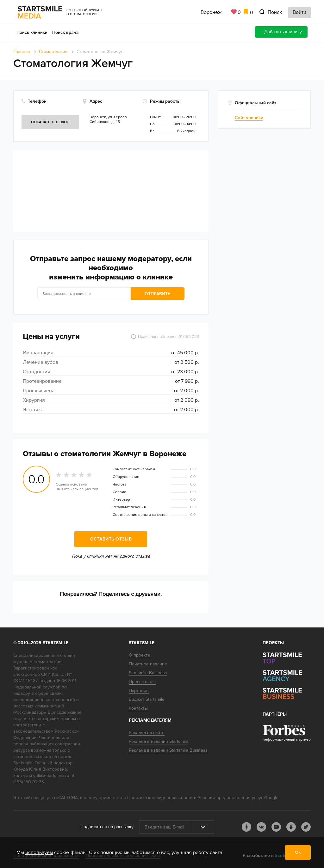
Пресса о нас (142, 682)
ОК (298, 852)
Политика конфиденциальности (160, 798)
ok (291, 827)
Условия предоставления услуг (230, 798)
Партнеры (139, 691)
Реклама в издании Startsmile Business (168, 750)
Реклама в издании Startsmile (159, 741)
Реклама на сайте (147, 733)
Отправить (158, 294)
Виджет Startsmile (147, 699)
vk (261, 827)
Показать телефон (50, 122)
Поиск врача (65, 32)
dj (246, 827)
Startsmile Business (148, 673)
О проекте (140, 655)
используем (39, 853)
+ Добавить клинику (281, 32)
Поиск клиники (32, 32)
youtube (276, 827)
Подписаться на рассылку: (107, 827)
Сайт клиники (249, 118)
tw (306, 827)
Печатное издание (148, 664)
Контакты (138, 708)
